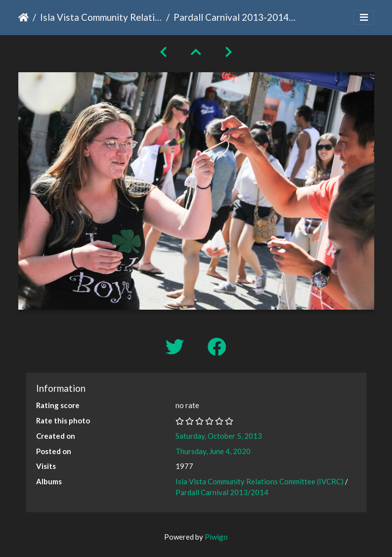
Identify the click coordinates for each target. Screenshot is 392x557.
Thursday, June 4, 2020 (213, 451)
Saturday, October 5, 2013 (219, 436)
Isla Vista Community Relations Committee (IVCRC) (101, 17)
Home (23, 17)
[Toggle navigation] (364, 18)
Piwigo (216, 537)
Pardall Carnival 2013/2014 (222, 492)
